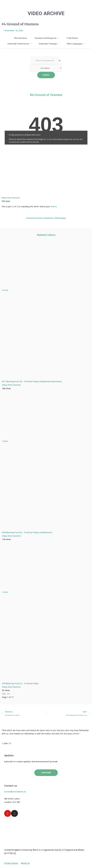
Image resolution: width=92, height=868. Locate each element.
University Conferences (18, 44)
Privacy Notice (11, 862)
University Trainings (48, 44)
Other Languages (74, 44)
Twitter (40, 218)
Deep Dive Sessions (10, 197)
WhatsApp (60, 218)
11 (8, 693)
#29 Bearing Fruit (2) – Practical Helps (20, 683)
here (54, 206)
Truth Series (72, 38)
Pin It (53, 218)
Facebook (32, 218)
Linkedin (47, 218)
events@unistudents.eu (15, 791)
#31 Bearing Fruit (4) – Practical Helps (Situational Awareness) (31, 381)
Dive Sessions (20, 38)
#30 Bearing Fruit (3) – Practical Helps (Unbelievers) (26, 532)
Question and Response (46, 38)
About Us (24, 862)
